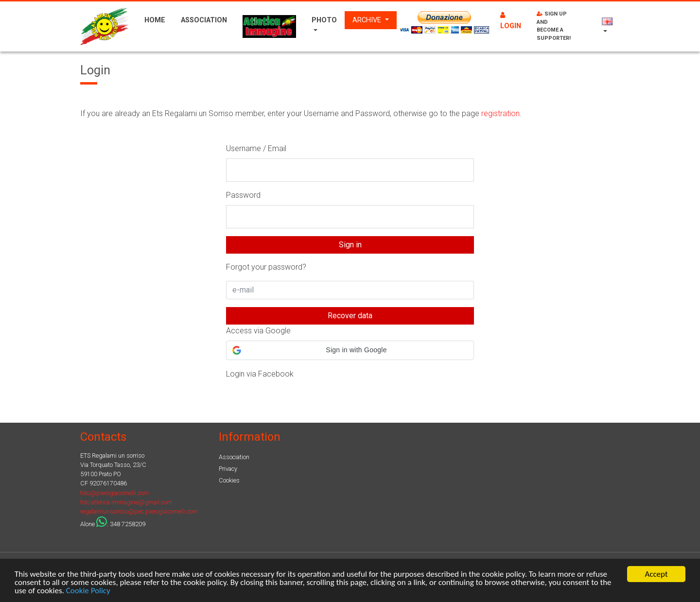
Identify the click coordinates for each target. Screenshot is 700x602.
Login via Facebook (260, 374)
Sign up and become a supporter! (554, 26)
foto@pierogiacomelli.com (114, 493)
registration (500, 113)
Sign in (350, 245)
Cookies (229, 480)
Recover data (350, 316)
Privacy (228, 469)
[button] (350, 350)
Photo (324, 20)
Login (511, 21)
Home (155, 20)
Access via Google (258, 331)
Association (204, 20)
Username (244, 148)
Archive (368, 20)
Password (243, 195)
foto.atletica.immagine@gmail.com (126, 502)
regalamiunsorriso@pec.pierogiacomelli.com (139, 511)
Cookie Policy (88, 592)
